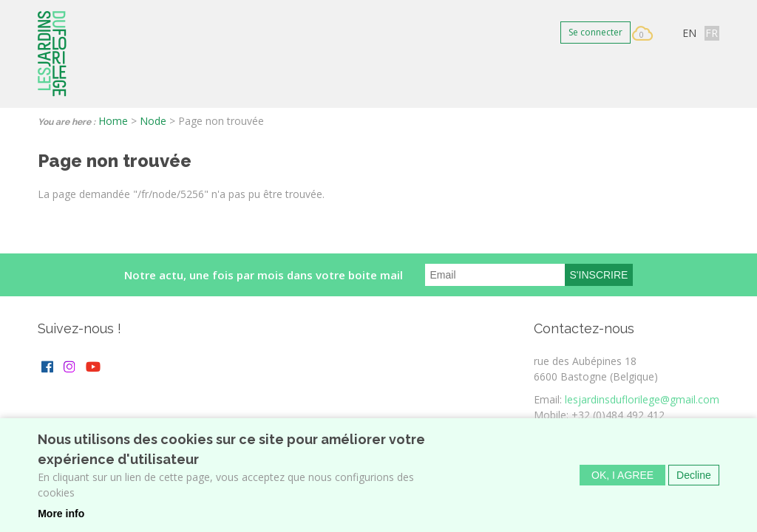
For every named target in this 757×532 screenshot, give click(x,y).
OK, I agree (622, 478)
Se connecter (595, 32)
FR (712, 33)
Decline (694, 478)
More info (61, 516)
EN (689, 33)
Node (153, 121)
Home (113, 121)
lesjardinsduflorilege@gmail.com (642, 399)
